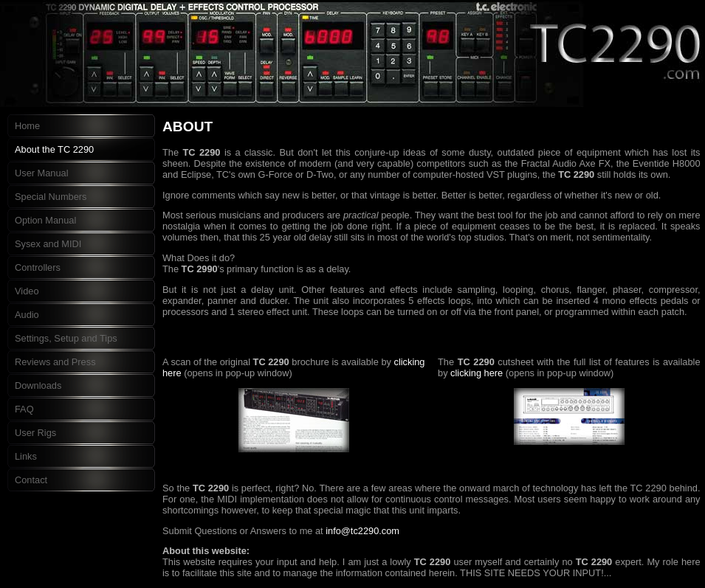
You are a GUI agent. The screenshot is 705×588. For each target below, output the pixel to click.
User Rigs (35, 433)
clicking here (477, 373)
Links (26, 456)
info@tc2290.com (362, 531)
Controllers (38, 267)
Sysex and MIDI (48, 244)
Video (27, 291)
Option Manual (45, 220)
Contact (31, 480)
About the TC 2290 (54, 149)
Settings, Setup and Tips (66, 338)
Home (27, 126)
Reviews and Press (55, 362)
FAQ (24, 409)
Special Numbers (51, 197)
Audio (27, 315)
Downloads (38, 385)
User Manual (42, 173)
